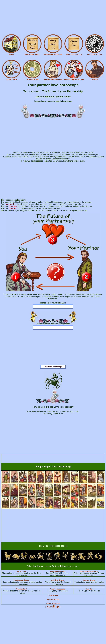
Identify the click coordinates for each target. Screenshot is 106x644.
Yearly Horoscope (58, 589)
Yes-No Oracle (89, 580)
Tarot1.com (22, 571)
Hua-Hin (89, 589)
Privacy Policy (53, 599)
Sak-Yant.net (22, 589)
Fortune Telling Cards (89, 571)
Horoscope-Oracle (22, 580)
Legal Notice (53, 595)
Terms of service (53, 604)
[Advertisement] (53, 17)
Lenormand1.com (58, 571)
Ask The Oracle (58, 580)
